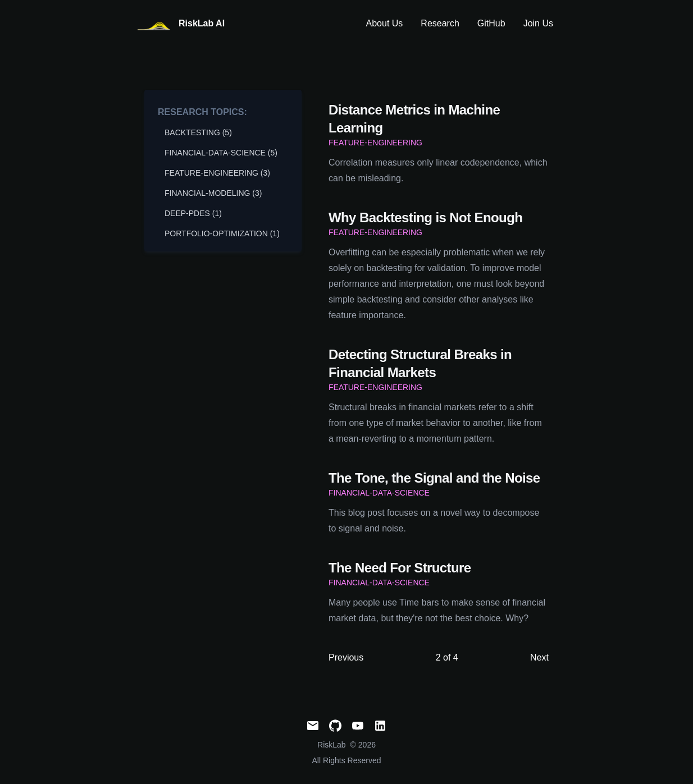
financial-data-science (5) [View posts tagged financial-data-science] (221, 153)
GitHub (491, 23)
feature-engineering (375, 143)
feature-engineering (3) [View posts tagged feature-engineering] (217, 173)
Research (440, 23)
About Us (385, 23)
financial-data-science (379, 493)
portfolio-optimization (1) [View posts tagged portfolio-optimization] (222, 233)
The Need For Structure (400, 568)
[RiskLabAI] (180, 24)
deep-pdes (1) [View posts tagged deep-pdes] (193, 213)
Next (539, 657)
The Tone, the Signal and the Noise (434, 478)
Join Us (538, 23)
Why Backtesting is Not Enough (425, 217)
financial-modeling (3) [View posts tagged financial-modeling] (213, 193)
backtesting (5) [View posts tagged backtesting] (198, 132)
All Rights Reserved (347, 760)
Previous (346, 657)
